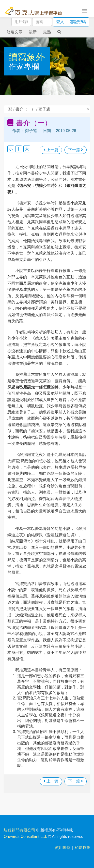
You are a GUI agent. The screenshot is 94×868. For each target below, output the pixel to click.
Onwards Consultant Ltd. (25, 837)
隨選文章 (15, 32)
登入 (60, 22)
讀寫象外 (27, 57)
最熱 (47, 32)
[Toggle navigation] (85, 10)
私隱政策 (82, 848)
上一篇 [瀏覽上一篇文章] (51, 150)
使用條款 (63, 848)
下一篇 (76, 150)
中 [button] (19, 149)
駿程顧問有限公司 (19, 830)
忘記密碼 (78, 22)
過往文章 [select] (47, 109)
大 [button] (27, 149)
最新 (33, 32)
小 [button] (11, 149)
